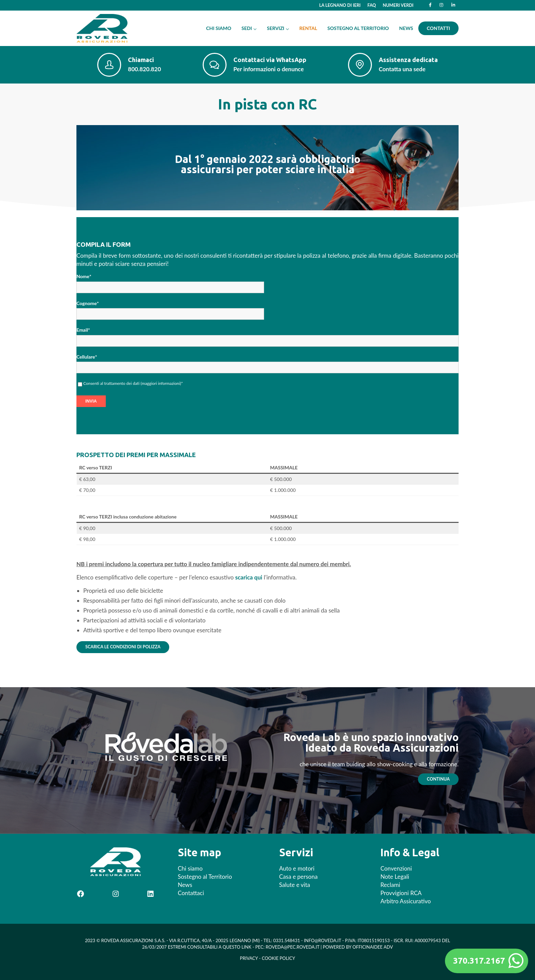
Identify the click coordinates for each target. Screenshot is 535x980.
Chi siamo (219, 28)
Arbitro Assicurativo (406, 901)
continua (438, 779)
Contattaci (191, 893)
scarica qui (249, 577)
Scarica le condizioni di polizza (123, 647)
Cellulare (87, 357)
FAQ (372, 5)
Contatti (438, 28)
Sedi (247, 28)
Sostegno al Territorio (358, 28)
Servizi (276, 28)
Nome (84, 276)
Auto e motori (297, 868)
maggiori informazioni (161, 383)
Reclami (390, 885)
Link (247, 947)
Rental (308, 28)
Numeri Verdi (398, 5)
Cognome (88, 303)
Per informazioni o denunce (269, 69)
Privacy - (251, 958)
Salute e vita (295, 885)
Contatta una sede (402, 69)
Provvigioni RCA (401, 893)
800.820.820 (144, 69)
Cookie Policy (278, 958)
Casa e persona (298, 877)
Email (83, 330)
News (406, 28)
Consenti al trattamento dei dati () (133, 383)
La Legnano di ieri (340, 5)
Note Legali (395, 877)
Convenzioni (396, 868)
